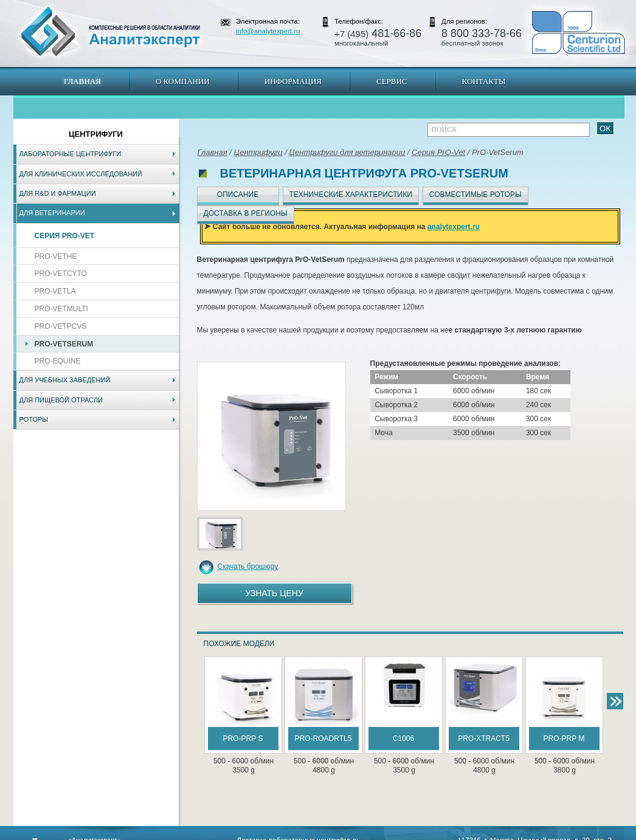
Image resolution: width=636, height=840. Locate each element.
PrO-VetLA (55, 291)
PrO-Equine (58, 361)
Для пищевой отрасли (61, 400)
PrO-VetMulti (61, 309)
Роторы (34, 419)
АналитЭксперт (110, 32)
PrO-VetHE (56, 256)
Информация (293, 81)
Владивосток (232, 834)
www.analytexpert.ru (513, 834)
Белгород (394, 834)
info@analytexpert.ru (268, 31)
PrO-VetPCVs (61, 326)
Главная (82, 81)
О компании (183, 81)
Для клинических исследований (81, 174)
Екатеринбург (316, 834)
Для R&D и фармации (58, 193)
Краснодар (358, 834)
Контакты (484, 81)
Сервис (392, 81)
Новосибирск (187, 834)
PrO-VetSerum (64, 344)
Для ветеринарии (52, 213)
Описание (238, 195)
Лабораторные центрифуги (71, 154)
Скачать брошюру (248, 566)
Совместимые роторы (475, 195)
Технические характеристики (351, 195)
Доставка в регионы (246, 213)
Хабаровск (274, 834)
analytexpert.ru (454, 227)
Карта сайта (86, 834)
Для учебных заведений (65, 380)
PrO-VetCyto (61, 274)
